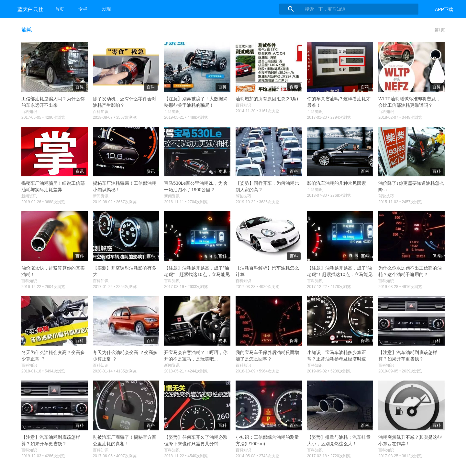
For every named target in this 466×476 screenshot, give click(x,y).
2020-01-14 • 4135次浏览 (115, 371)
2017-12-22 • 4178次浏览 (329, 287)
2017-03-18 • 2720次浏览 (329, 456)
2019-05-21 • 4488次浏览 (186, 117)
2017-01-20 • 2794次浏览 (329, 117)
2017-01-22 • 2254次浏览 (115, 287)
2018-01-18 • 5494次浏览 (43, 371)
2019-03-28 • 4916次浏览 (400, 287)
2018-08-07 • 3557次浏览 (115, 117)
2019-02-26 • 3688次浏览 (43, 202)
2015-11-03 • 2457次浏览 (400, 202)
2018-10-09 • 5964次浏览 (257, 371)
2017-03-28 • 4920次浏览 (257, 287)
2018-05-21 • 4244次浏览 (186, 371)
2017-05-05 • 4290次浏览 (43, 117)
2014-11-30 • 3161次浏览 (257, 111)
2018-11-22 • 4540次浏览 (186, 456)
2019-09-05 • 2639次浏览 (400, 371)
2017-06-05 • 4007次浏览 (115, 456)
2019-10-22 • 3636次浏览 (257, 202)
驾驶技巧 (243, 196)
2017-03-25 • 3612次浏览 (400, 456)
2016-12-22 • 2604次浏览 (43, 287)
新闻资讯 (29, 196)
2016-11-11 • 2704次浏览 (186, 202)
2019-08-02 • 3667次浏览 (115, 202)
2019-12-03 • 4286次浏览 (43, 456)
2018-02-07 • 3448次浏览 (400, 117)
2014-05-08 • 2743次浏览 (257, 456)
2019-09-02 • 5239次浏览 (329, 371)
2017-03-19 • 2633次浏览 (186, 287)
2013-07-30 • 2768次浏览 (329, 195)
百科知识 (29, 112)
